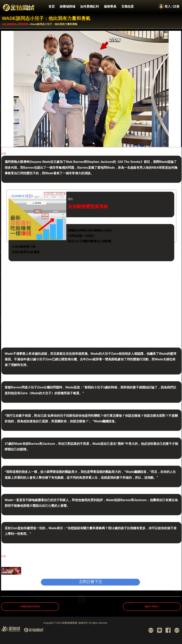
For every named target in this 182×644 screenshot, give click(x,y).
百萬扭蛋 (128, 6)
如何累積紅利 (90, 6)
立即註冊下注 (91, 582)
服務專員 (110, 6)
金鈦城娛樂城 (9, 24)
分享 (4, 154)
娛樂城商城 (67, 6)
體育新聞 (23, 24)
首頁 (52, 6)
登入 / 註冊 (172, 6)
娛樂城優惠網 (70, 623)
